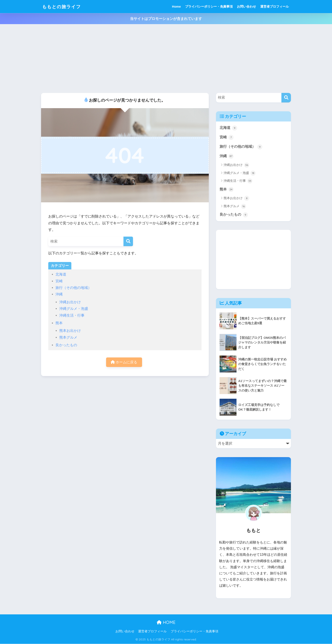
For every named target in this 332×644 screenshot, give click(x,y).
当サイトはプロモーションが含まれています (166, 19)
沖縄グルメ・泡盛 (74, 309)
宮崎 (59, 281)
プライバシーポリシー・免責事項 (209, 6)
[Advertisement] (166, 61)
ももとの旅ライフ (63, 6)
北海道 (61, 274)
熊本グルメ (68, 337)
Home (176, 6)
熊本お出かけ (70, 331)
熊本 (59, 323)
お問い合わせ (246, 6)
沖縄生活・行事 (72, 315)
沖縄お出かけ (70, 302)
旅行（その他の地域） (73, 288)
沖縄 (59, 294)
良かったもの (66, 345)
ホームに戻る (124, 362)
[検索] (128, 241)
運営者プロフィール (275, 6)
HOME (166, 623)
